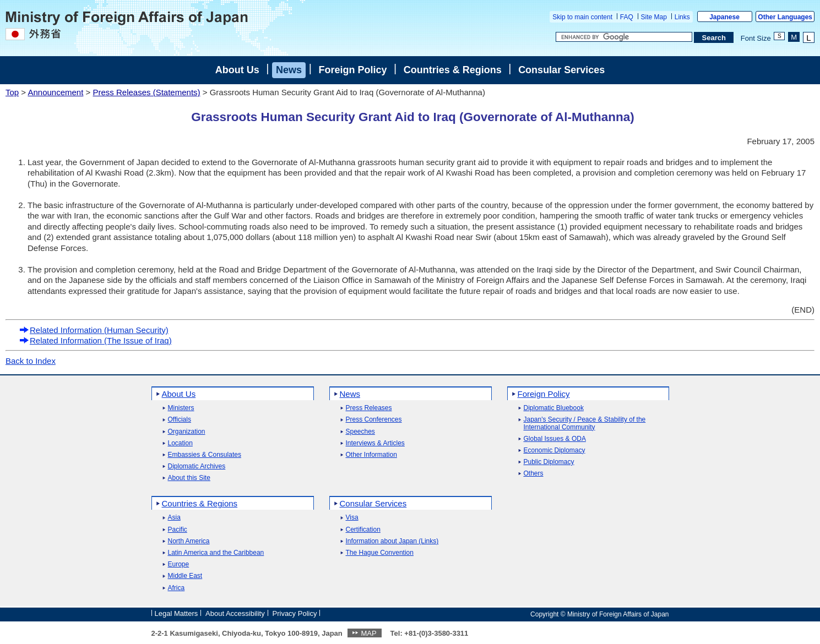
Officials (180, 420)
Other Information (371, 455)
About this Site (189, 478)
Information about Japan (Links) (392, 541)
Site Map (654, 17)
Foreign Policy (352, 70)
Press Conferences (374, 420)
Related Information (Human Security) (94, 330)
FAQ (627, 17)
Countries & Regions (453, 70)
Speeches (360, 432)
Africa (177, 588)
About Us (237, 70)
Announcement (55, 92)
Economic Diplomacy (555, 451)
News (289, 70)
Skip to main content (582, 17)
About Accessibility (235, 613)
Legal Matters (177, 613)
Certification (363, 530)
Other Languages (785, 17)
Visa (352, 518)
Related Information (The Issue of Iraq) (96, 340)
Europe (179, 564)
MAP (368, 633)
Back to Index (31, 361)
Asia (174, 518)
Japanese (724, 17)
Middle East (185, 576)
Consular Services (561, 70)
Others (534, 474)
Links (682, 17)
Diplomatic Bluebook (554, 408)
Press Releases (369, 408)
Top (12, 92)
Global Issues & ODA (555, 439)
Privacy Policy (295, 613)
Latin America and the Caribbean (216, 553)
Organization (187, 432)
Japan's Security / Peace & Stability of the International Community (585, 423)
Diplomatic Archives (197, 466)
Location (180, 443)
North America (189, 541)
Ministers (181, 408)
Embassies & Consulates (205, 455)
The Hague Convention (380, 553)
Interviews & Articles (375, 443)
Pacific (178, 530)
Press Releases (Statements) (146, 92)
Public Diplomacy (549, 462)
